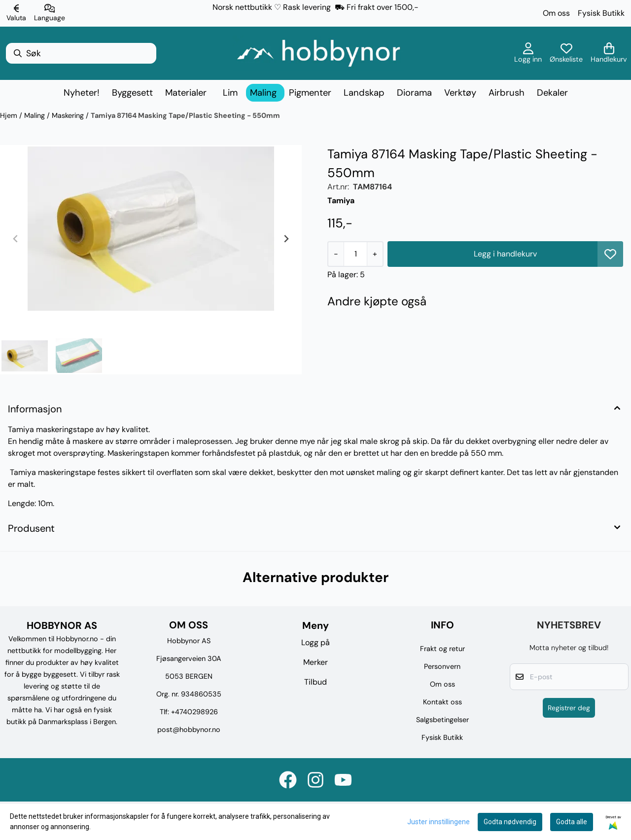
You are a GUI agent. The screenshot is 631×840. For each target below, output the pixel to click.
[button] (610, 254)
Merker (315, 662)
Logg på (315, 642)
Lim (230, 93)
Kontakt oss (442, 702)
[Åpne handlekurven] (609, 53)
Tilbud (315, 682)
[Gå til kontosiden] (528, 53)
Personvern (442, 666)
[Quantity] (355, 254)
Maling (35, 115)
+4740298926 (194, 712)
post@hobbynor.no (189, 730)
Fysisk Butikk (601, 13)
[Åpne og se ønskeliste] (566, 53)
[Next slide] (286, 239)
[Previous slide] (16, 239)
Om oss (556, 13)
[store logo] (318, 53)
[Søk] (81, 53)
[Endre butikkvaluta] (16, 13)
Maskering (69, 115)
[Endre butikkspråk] (50, 13)
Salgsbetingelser (442, 720)
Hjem (10, 115)
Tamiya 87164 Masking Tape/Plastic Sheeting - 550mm (185, 115)
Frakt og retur (442, 649)
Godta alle (572, 822)
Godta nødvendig (510, 822)
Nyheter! (82, 93)
